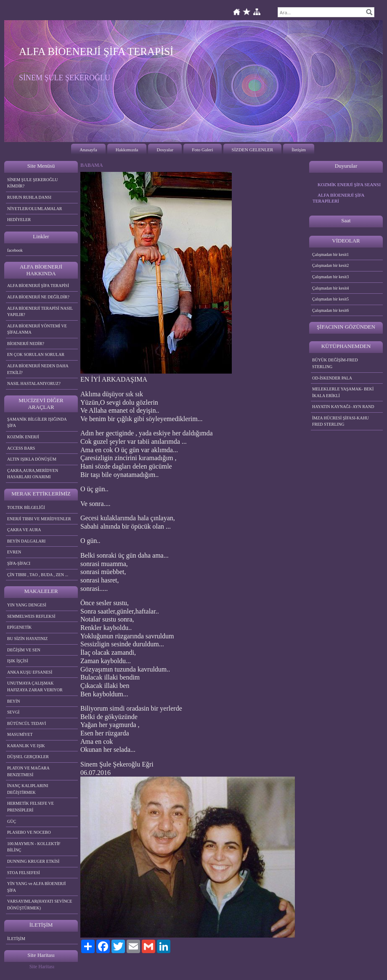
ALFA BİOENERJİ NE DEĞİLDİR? (38, 297)
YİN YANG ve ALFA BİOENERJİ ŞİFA (36, 887)
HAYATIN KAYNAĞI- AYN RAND (343, 407)
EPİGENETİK (19, 627)
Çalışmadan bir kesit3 (330, 277)
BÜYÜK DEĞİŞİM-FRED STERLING (335, 363)
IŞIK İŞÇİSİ (18, 661)
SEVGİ (13, 712)
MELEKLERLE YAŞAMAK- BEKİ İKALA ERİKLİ (343, 392)
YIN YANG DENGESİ (27, 605)
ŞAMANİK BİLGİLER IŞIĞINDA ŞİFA (37, 423)
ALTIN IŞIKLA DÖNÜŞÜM (32, 459)
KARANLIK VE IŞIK (26, 746)
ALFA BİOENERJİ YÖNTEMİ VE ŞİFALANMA (37, 329)
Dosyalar (165, 150)
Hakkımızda (127, 150)
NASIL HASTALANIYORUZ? (34, 383)
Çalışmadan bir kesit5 (330, 299)
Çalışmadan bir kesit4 (330, 288)
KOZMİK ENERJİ (23, 437)
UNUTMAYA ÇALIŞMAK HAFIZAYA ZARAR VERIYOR (35, 686)
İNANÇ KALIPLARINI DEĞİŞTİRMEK (28, 789)
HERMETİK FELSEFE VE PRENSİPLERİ (30, 807)
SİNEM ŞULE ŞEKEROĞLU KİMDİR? (33, 183)
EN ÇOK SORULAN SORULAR (36, 354)
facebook (15, 250)
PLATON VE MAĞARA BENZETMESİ (28, 771)
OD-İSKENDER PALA (332, 378)
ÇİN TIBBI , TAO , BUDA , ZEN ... (38, 575)
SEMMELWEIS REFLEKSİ (31, 616)
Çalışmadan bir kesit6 (330, 310)
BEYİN (14, 701)
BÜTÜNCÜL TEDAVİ (27, 723)
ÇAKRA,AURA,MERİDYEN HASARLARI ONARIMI (33, 474)
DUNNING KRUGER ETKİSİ (33, 861)
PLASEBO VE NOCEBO (29, 832)
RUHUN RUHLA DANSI (29, 197)
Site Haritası (42, 967)
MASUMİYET (20, 734)
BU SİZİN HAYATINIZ (27, 639)
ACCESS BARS (21, 448)
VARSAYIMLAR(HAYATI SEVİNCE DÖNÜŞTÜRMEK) (40, 905)
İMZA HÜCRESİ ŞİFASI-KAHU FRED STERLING (341, 421)
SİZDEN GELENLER (253, 150)
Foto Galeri (202, 150)
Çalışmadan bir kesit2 (330, 265)
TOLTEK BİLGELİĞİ (26, 507)
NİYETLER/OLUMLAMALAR (35, 209)
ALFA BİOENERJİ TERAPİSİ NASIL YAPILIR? (40, 312)
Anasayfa (88, 150)
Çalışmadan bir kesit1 (330, 254)
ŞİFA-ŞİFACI (19, 563)
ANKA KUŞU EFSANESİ (30, 672)
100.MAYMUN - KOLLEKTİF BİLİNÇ (34, 847)
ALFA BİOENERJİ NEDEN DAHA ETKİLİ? (38, 369)
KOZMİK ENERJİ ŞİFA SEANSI (349, 184)
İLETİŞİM (16, 939)
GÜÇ (12, 821)
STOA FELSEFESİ (24, 873)
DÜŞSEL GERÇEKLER (28, 757)
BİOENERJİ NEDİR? (26, 344)
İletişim (299, 150)
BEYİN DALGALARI (26, 541)
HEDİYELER (19, 220)
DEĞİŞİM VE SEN (24, 650)
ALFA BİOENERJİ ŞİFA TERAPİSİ (38, 286)
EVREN (14, 552)
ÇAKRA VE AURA (24, 530)
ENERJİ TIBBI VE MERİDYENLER (39, 519)
